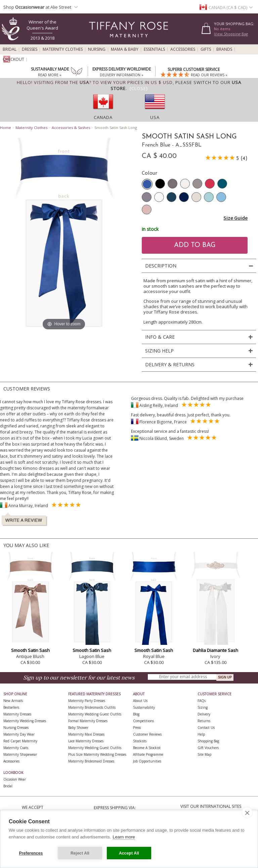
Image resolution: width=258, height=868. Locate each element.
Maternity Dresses (17, 714)
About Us (140, 701)
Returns (204, 721)
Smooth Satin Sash (30, 650)
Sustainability (144, 707)
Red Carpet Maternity (20, 741)
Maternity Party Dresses (87, 701)
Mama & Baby (125, 49)
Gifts (206, 49)
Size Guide (235, 218)
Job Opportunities (147, 761)
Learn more (124, 837)
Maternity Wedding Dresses (25, 721)
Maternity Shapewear (20, 754)
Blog (136, 714)
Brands (224, 49)
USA (155, 117)
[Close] (139, 88)
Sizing (203, 707)
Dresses (30, 49)
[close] (247, 813)
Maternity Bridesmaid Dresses (91, 761)
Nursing (97, 49)
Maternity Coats (16, 748)
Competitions (143, 721)
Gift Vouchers (208, 748)
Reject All (80, 853)
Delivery (204, 714)
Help (201, 734)
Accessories (183, 49)
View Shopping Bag (231, 34)
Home (6, 128)
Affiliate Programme (148, 754)
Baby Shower (78, 728)
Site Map (204, 754)
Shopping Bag (208, 741)
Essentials (154, 49)
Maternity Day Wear (19, 734)
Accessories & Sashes (71, 128)
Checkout (13, 59)
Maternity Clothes (63, 49)
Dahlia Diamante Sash (216, 650)
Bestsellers (11, 707)
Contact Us (206, 728)
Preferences (31, 853)
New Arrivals (13, 701)
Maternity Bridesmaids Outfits (92, 707)
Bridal (10, 49)
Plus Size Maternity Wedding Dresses (97, 754)
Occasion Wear (15, 779)
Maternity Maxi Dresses (86, 734)
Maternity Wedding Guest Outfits (95, 714)
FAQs (202, 701)
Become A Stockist (147, 748)
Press (137, 728)
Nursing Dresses (16, 728)
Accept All (129, 853)
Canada (103, 117)
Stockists (140, 741)
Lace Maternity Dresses (86, 741)
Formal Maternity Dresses (88, 721)
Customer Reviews (147, 734)
